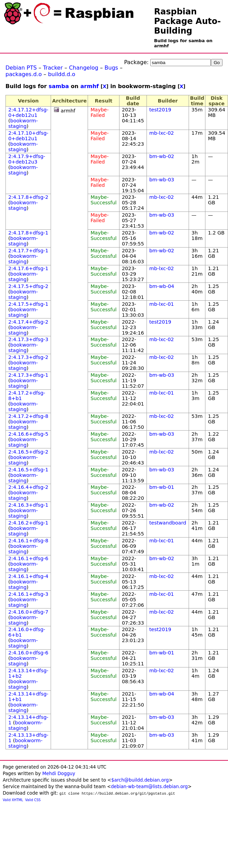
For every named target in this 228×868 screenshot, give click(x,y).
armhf (90, 86)
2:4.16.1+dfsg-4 (28, 576)
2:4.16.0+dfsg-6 (28, 653)
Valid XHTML (13, 800)
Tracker (53, 68)
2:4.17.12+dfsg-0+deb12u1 (28, 112)
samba (59, 86)
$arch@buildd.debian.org (140, 780)
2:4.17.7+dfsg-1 (28, 251)
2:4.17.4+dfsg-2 (28, 322)
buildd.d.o (62, 74)
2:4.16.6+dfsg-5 (28, 434)
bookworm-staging (23, 123)
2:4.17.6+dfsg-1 (28, 268)
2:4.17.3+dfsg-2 (28, 357)
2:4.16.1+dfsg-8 (28, 541)
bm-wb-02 (162, 156)
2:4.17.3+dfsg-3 (28, 339)
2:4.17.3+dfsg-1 (28, 375)
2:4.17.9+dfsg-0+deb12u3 (27, 159)
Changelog (84, 68)
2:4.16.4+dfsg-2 (28, 487)
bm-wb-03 (162, 180)
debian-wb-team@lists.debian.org (149, 787)
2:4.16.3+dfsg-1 (28, 505)
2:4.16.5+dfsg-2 (28, 452)
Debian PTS (21, 68)
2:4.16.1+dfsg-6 (28, 558)
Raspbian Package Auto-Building (187, 21)
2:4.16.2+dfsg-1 (28, 523)
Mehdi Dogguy (59, 774)
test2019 (160, 110)
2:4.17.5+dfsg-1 (28, 304)
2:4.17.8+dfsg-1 (28, 233)
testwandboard (168, 523)
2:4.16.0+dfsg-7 (28, 612)
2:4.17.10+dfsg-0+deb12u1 (28, 136)
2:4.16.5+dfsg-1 (28, 470)
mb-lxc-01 (162, 304)
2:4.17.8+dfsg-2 (28, 197)
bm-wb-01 (162, 487)
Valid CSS (33, 800)
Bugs (111, 68)
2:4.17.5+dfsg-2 (28, 286)
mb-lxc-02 (162, 133)
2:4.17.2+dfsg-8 (28, 416)
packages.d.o (24, 74)
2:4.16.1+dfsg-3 (28, 594)
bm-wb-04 (162, 286)
